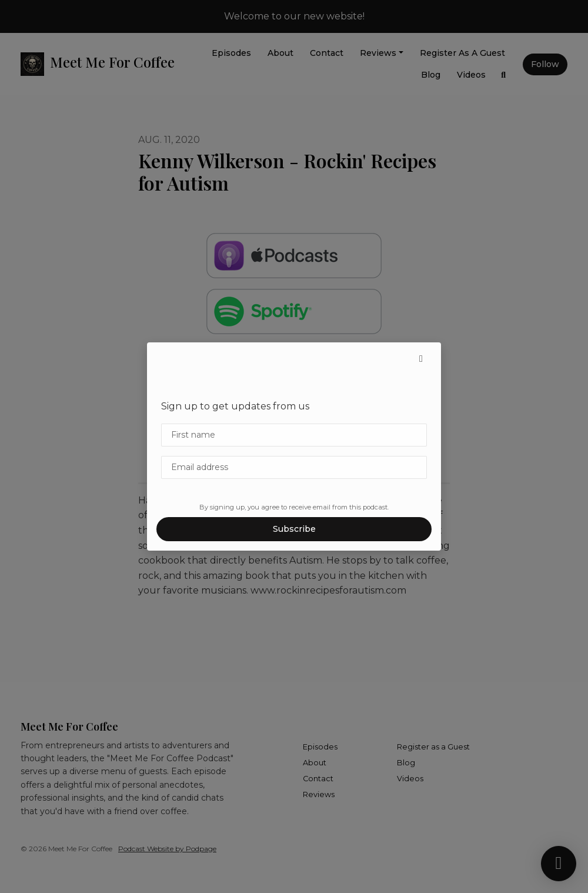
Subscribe (294, 529)
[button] (421, 359)
